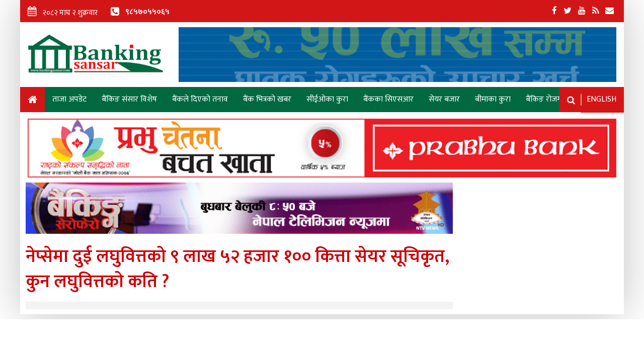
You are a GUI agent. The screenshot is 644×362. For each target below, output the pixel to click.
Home (32, 101)
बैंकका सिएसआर (388, 99)
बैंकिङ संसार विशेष (129, 99)
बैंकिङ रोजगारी (547, 99)
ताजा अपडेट (69, 99)
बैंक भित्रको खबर (267, 99)
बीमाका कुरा (493, 99)
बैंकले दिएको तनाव (200, 99)
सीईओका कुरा (327, 99)
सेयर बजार (444, 99)
